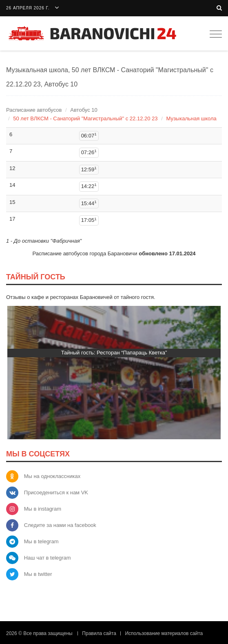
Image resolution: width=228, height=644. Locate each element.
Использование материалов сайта (164, 633)
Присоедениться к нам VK (56, 492)
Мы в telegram (41, 541)
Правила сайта (99, 633)
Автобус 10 (84, 110)
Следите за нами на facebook (60, 525)
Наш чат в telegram (48, 558)
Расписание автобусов (34, 110)
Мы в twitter (38, 574)
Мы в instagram (43, 509)
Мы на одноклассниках (52, 476)
